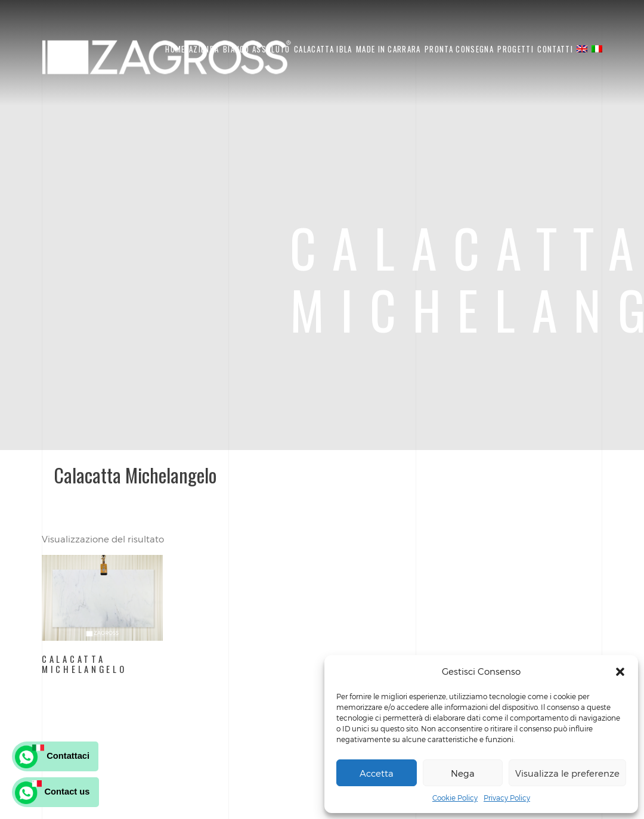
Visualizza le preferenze (567, 773)
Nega (463, 773)
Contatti (555, 49)
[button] (620, 672)
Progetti (515, 49)
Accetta (377, 773)
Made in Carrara (388, 49)
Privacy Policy (507, 798)
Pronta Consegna (459, 49)
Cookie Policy (455, 798)
